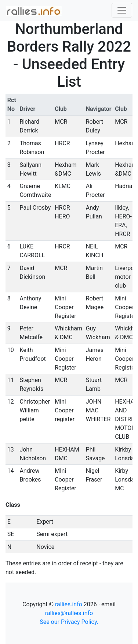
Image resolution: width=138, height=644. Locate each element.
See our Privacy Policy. (69, 622)
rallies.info (69, 604)
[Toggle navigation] (122, 10)
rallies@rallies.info (69, 613)
